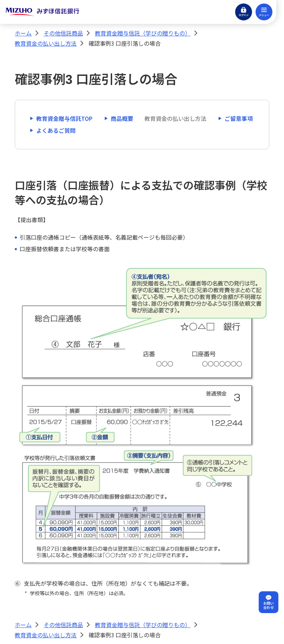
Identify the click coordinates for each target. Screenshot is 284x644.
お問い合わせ (269, 605)
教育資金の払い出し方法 (46, 43)
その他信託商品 (63, 33)
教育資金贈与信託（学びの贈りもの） (143, 33)
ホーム (23, 33)
